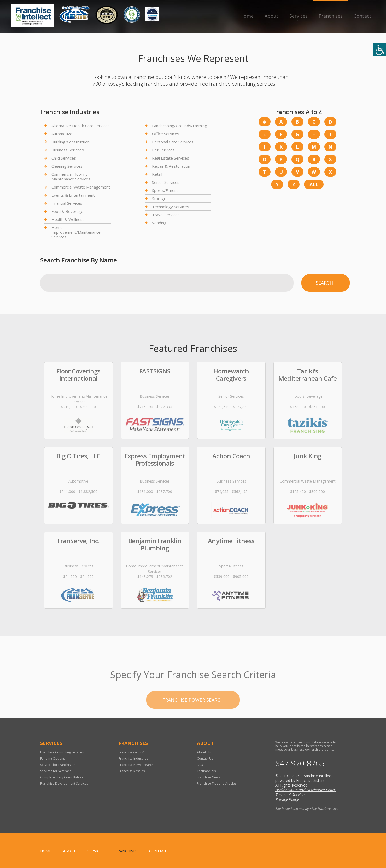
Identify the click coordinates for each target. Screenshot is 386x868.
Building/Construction (71, 142)
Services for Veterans (56, 771)
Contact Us (205, 758)
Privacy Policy (287, 799)
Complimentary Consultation (62, 777)
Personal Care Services (173, 142)
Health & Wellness (68, 219)
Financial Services (67, 203)
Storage (159, 198)
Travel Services (166, 215)
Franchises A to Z (131, 752)
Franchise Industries (133, 758)
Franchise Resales (132, 771)
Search (324, 283)
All (314, 184)
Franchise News (208, 777)
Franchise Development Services (64, 784)
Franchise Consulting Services (62, 752)
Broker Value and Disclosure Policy (305, 790)
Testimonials (206, 771)
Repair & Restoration (171, 166)
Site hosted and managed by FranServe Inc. (307, 809)
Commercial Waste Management (81, 187)
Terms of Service (290, 794)
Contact (362, 16)
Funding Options (52, 758)
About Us (204, 752)
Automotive (62, 134)
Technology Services (171, 207)
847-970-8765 (300, 763)
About (271, 16)
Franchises (331, 16)
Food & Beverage (67, 211)
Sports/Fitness (165, 190)
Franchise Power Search (136, 765)
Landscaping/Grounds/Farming (180, 126)
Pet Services (163, 150)
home (46, 851)
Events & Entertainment (73, 195)
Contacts (159, 851)
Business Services (68, 150)
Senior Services (166, 182)
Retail (157, 174)
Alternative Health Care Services (81, 126)
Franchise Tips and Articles (217, 784)
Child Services (64, 158)
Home (247, 16)
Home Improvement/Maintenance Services (76, 232)
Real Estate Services (171, 158)
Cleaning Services (67, 166)
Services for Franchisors (58, 765)
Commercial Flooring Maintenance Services (71, 177)
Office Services (166, 134)
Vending (159, 223)
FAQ (200, 765)
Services (299, 16)
